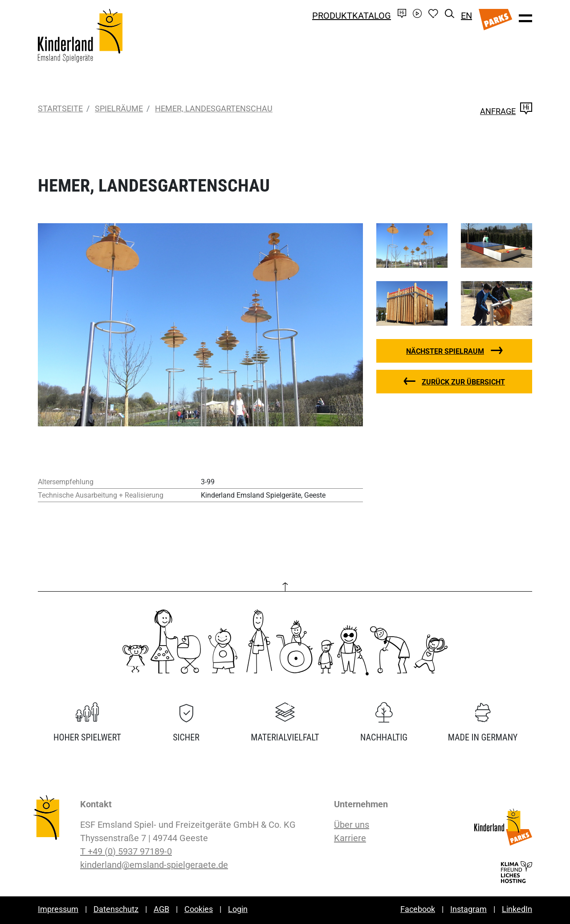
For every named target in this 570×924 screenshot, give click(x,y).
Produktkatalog (352, 16)
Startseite (60, 108)
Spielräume (119, 108)
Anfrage (506, 111)
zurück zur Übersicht (463, 382)
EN (466, 16)
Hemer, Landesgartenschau (214, 108)
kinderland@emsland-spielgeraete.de (154, 865)
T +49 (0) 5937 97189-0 (126, 851)
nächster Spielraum (445, 351)
